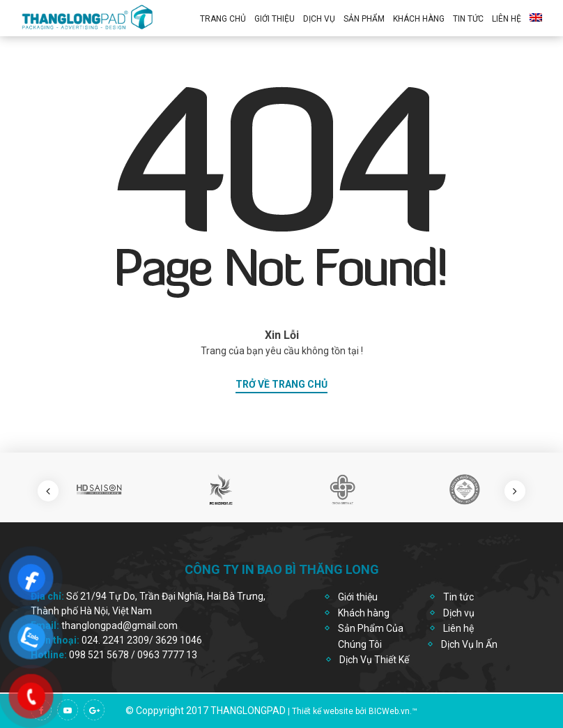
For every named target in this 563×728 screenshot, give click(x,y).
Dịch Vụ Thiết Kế (374, 660)
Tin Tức (468, 19)
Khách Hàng (419, 19)
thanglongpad (248, 711)
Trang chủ (223, 19)
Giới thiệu (275, 19)
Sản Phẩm (364, 19)
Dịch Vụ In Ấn (469, 644)
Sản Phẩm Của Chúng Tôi (371, 636)
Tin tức (458, 597)
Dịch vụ (319, 19)
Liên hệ (507, 19)
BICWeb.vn (389, 711)
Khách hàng (364, 613)
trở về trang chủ (281, 384)
